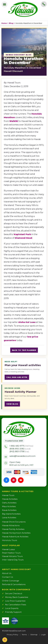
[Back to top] (5, 640)
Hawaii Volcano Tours (12, 556)
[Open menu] (4, 4)
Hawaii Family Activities (13, 529)
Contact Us (7, 577)
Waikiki (14, 121)
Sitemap (34, 635)
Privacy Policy (12, 635)
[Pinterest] (14, 480)
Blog (11, 23)
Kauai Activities (9, 510)
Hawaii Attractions (11, 525)
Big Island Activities (11, 514)
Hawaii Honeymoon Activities (16, 533)
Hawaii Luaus (8, 549)
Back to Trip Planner (24, 350)
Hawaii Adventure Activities (15, 537)
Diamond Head (23, 238)
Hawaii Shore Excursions (14, 522)
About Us (7, 573)
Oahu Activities (9, 503)
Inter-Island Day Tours (13, 560)
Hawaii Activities (10, 499)
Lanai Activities (9, 518)
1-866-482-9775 (21, 446)
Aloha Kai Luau (27, 322)
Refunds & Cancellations (14, 584)
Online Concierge (11, 581)
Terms (24, 635)
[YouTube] (21, 480)
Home (4, 23)
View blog (12, 404)
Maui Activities (9, 506)
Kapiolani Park (22, 234)
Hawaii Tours (8, 495)
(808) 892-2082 (20, 449)
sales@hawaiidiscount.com (22, 456)
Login (43, 635)
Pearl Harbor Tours (11, 553)
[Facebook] (6, 480)
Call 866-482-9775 (17, 377)
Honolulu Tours (9, 540)
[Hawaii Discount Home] (19, 429)
